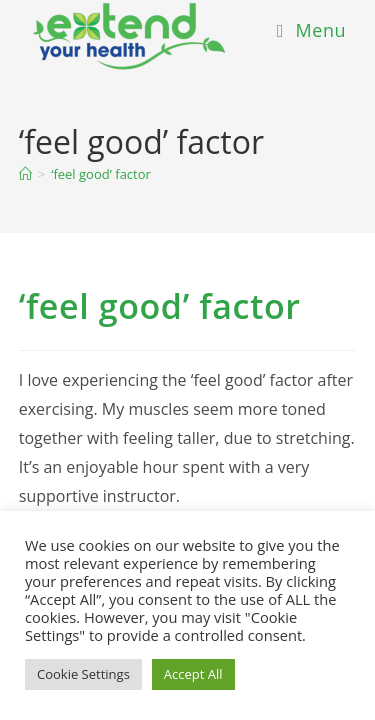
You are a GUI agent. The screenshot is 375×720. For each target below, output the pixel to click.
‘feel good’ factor (101, 174)
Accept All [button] (193, 674)
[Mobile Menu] (311, 30)
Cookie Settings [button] (83, 674)
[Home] (25, 174)
